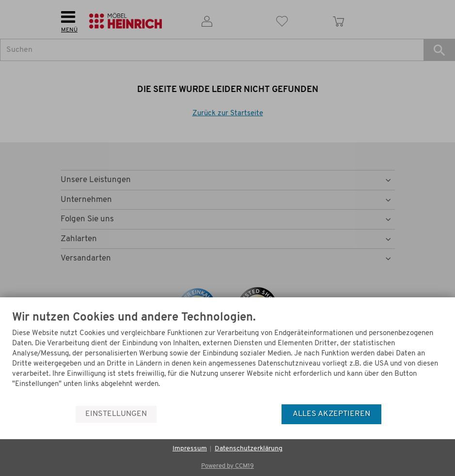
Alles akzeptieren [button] (331, 414)
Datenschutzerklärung (249, 449)
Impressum (190, 449)
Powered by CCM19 (227, 466)
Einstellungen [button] (116, 414)
